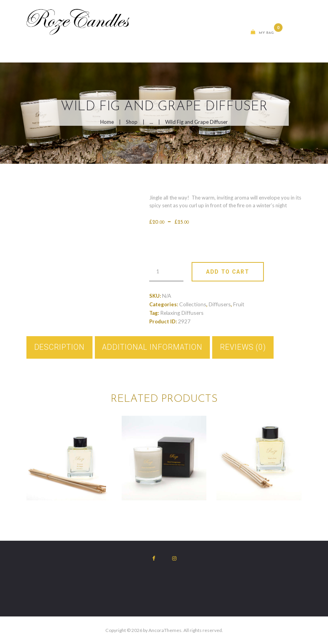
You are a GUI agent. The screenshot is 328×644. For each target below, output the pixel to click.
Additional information (152, 347)
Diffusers (220, 304)
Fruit (239, 304)
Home (107, 122)
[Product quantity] (166, 272)
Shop (132, 122)
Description (60, 347)
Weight (171, 239)
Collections (193, 304)
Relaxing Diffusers (182, 313)
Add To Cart (228, 272)
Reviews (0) (243, 347)
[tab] (59, 348)
